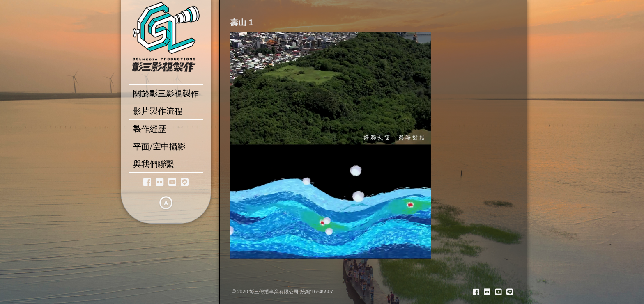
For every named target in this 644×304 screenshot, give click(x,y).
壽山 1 (242, 22)
